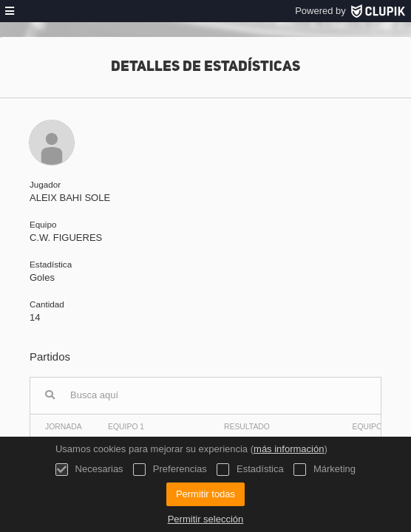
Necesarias (89, 470)
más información (289, 449)
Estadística (250, 470)
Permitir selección (206, 519)
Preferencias (170, 470)
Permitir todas (205, 494)
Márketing (325, 470)
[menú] (10, 11)
